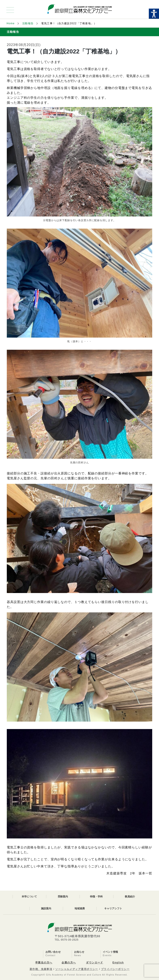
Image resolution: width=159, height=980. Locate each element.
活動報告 (28, 23)
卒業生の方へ (44, 963)
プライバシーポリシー (115, 969)
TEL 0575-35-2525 (67, 940)
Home (11, 23)
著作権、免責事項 (41, 969)
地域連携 (80, 908)
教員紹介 (130, 897)
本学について (29, 897)
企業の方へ (69, 963)
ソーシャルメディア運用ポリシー (77, 969)
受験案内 (63, 897)
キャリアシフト (113, 908)
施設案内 (46, 908)
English (118, 963)
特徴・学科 (96, 897)
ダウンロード (95, 963)
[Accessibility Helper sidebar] (154, 14)
